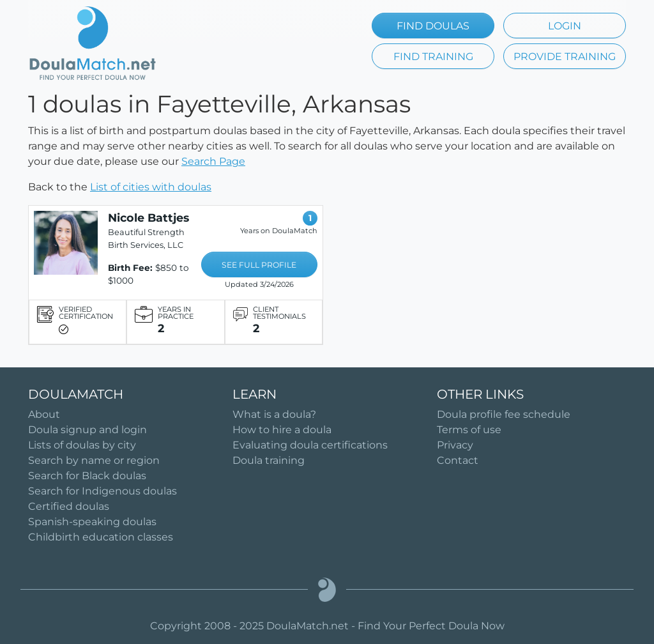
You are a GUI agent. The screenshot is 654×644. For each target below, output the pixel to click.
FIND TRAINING (433, 57)
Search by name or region (94, 460)
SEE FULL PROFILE (259, 265)
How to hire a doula (282, 430)
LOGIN (565, 26)
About (44, 414)
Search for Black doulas (87, 476)
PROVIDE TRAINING (565, 57)
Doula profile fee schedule (504, 414)
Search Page (213, 161)
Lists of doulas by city (82, 445)
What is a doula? (274, 414)
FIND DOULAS (433, 26)
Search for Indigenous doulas (103, 491)
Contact (458, 460)
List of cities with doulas (151, 187)
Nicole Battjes (148, 218)
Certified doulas (69, 506)
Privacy (455, 445)
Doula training (269, 460)
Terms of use (469, 430)
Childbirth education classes (101, 537)
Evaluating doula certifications (310, 445)
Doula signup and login (87, 430)
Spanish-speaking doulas (92, 522)
